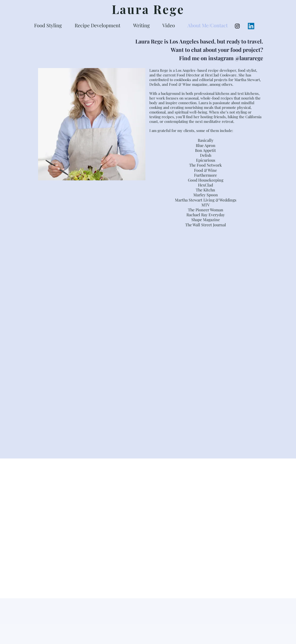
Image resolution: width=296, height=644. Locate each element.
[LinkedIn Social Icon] (251, 26)
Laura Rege (148, 9)
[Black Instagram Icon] (237, 26)
